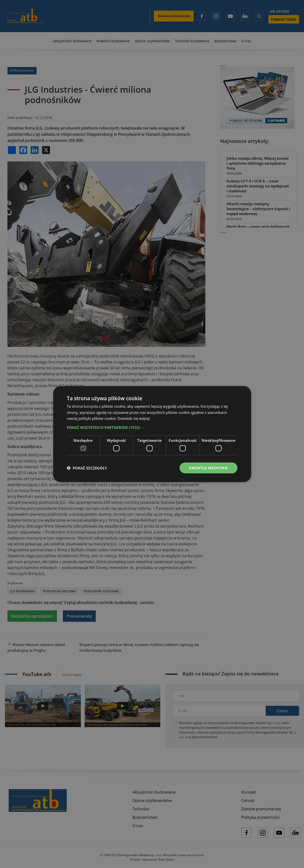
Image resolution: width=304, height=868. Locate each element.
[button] (152, 427)
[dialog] (152, 434)
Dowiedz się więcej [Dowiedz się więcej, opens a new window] (134, 418)
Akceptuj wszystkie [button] (208, 468)
